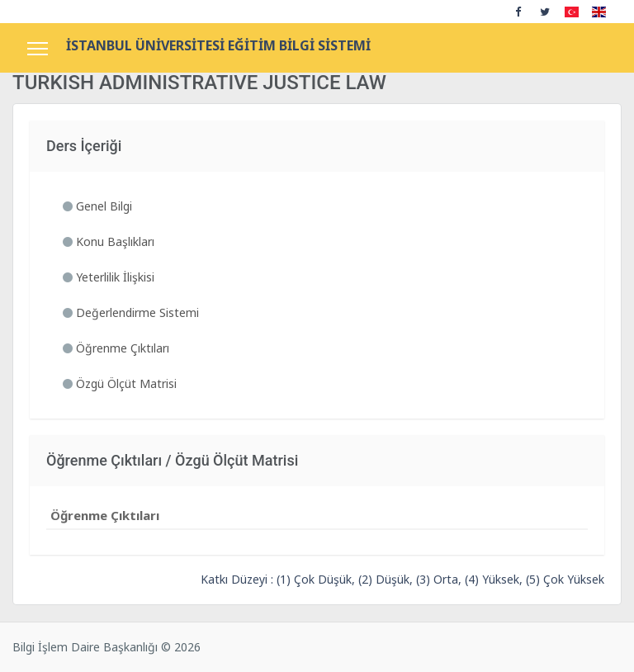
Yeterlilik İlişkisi (109, 277)
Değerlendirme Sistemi (131, 312)
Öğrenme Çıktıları (116, 348)
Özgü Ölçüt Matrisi (120, 383)
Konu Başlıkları (109, 241)
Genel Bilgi (97, 206)
